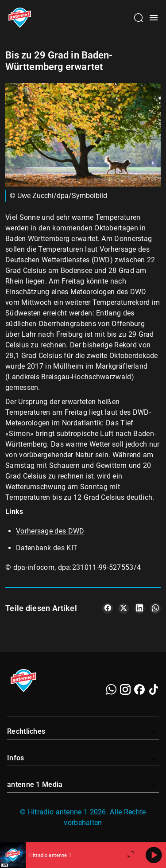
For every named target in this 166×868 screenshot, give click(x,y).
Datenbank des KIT (47, 548)
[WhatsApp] (111, 689)
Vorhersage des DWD (50, 531)
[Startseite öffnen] (20, 18)
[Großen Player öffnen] (131, 855)
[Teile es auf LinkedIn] (139, 608)
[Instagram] (125, 689)
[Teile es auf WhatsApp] (155, 608)
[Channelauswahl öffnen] (139, 18)
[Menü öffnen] (154, 18)
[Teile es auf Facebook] (108, 608)
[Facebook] (139, 689)
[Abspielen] (154, 855)
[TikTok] (154, 689)
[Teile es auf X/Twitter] (124, 608)
